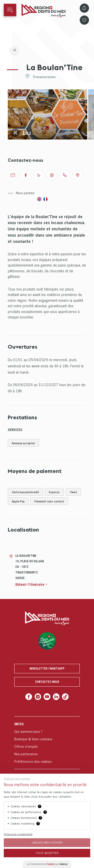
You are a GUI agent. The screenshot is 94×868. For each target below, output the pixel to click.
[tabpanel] (48, 114)
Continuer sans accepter (17, 778)
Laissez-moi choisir (47, 842)
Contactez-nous (47, 682)
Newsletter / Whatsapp (47, 668)
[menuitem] (47, 743)
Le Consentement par (47, 864)
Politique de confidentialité (18, 834)
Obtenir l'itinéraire (30, 584)
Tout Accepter (47, 853)
